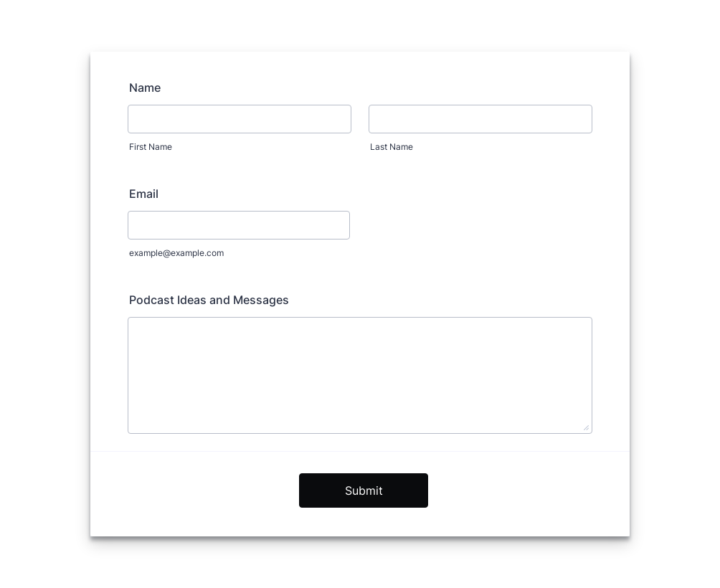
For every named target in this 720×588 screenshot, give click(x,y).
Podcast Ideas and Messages (209, 300)
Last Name (392, 147)
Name (145, 87)
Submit (364, 490)
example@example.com (176, 253)
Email (144, 194)
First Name (151, 147)
